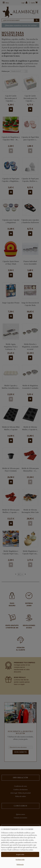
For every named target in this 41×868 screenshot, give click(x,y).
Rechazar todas (20, 859)
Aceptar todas (20, 854)
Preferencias (20, 864)
